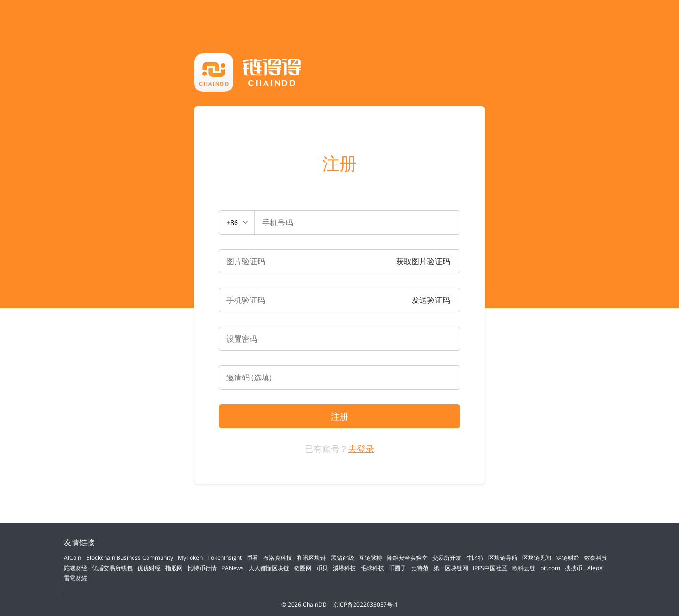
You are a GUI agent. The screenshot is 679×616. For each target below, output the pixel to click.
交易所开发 (447, 558)
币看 (252, 558)
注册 (339, 164)
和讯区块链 (311, 558)
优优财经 (149, 568)
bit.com (550, 568)
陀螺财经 (75, 568)
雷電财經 (75, 578)
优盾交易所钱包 (112, 568)
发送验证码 (431, 300)
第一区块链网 (451, 568)
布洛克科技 (278, 558)
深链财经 (568, 558)
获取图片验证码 (423, 261)
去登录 (361, 449)
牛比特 (475, 558)
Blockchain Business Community (130, 558)
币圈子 (398, 568)
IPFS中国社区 (490, 568)
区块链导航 (503, 558)
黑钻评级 (342, 558)
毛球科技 (372, 568)
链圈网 (303, 568)
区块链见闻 (537, 558)
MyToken (190, 558)
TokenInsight (225, 558)
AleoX (595, 568)
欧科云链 (524, 568)
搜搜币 (574, 568)
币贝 (322, 568)
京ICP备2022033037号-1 (365, 605)
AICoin (73, 558)
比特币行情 (202, 568)
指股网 (174, 568)
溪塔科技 (344, 568)
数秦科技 (596, 558)
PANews (233, 568)
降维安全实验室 (407, 558)
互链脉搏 (370, 558)
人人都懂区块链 (269, 568)
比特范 (420, 568)
